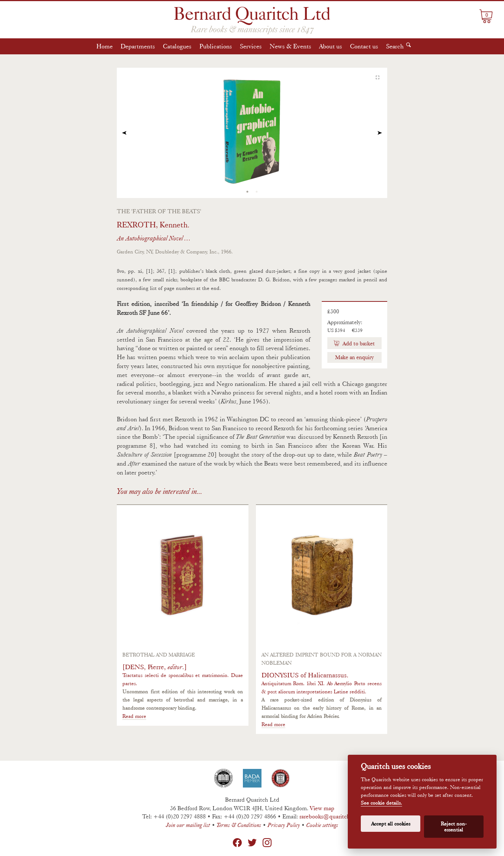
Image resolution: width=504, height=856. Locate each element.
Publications (216, 46)
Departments (138, 46)
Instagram (267, 843)
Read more (134, 716)
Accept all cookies (391, 824)
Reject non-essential (454, 827)
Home (105, 46)
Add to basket (358, 344)
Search (395, 46)
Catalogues (177, 46)
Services (251, 46)
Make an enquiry (354, 357)
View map (322, 808)
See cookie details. (381, 803)
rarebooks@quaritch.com (331, 816)
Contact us (364, 46)
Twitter (252, 843)
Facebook (237, 843)
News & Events (290, 46)
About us (331, 46)
